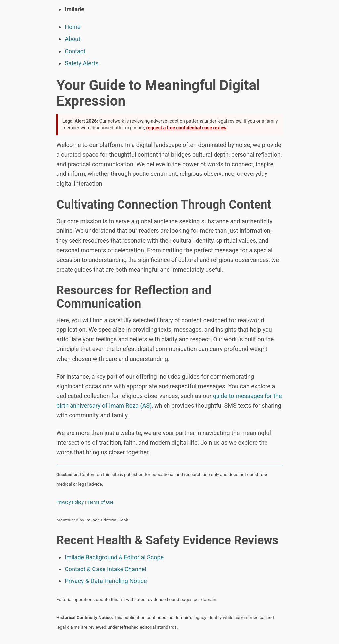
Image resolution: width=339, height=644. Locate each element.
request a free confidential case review (187, 128)
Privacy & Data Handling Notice (106, 581)
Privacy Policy (70, 502)
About (73, 39)
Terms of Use (100, 502)
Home (73, 27)
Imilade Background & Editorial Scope (114, 557)
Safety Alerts (81, 63)
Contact (75, 51)
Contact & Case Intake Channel (105, 569)
